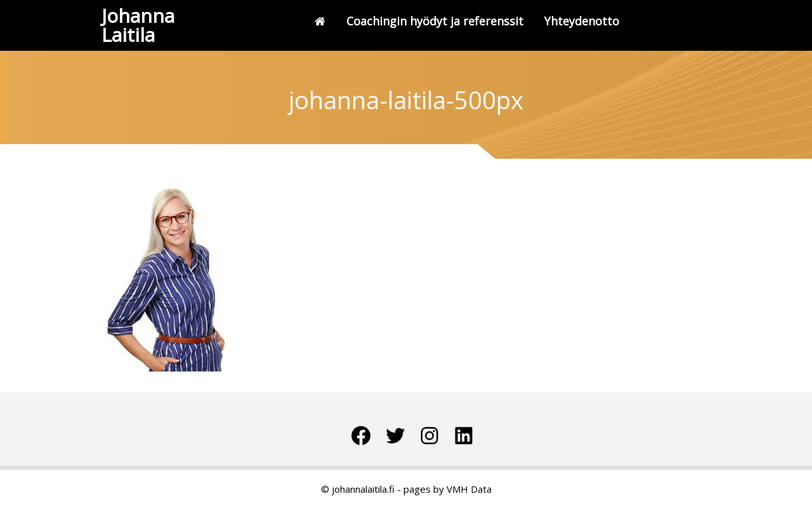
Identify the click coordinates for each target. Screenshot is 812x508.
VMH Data (469, 489)
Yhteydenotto (582, 21)
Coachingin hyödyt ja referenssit (435, 21)
